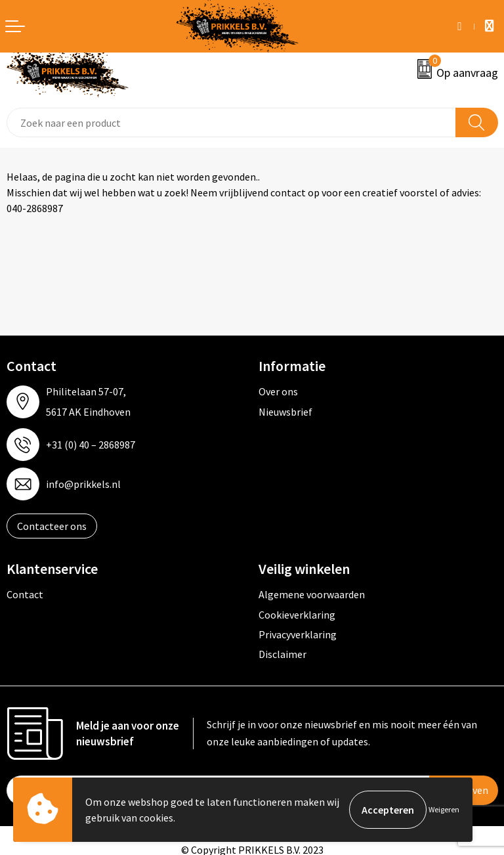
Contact (25, 594)
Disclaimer (283, 654)
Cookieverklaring (297, 615)
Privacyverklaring (298, 634)
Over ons (278, 391)
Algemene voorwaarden (312, 594)
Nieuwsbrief (285, 412)
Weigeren (444, 809)
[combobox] (231, 122)
